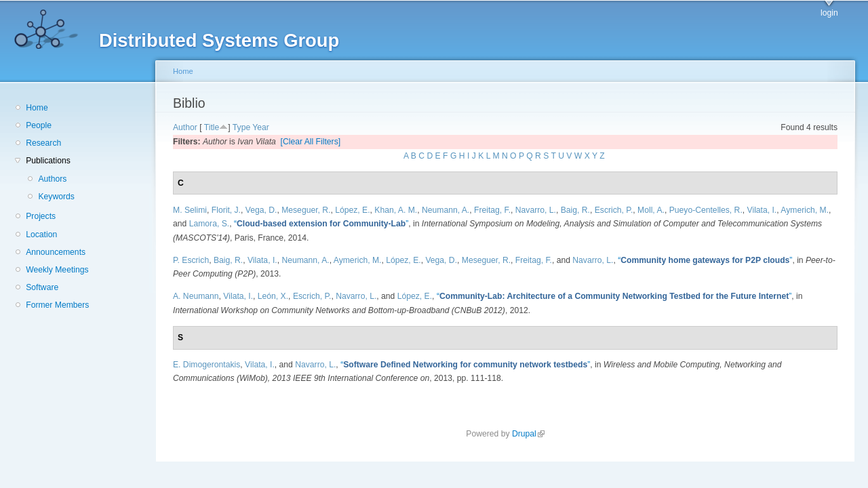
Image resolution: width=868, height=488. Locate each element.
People (39, 125)
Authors (52, 179)
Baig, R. (575, 210)
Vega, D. (261, 210)
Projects (41, 216)
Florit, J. (226, 210)
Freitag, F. (492, 210)
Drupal (528, 434)
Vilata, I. (762, 210)
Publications (48, 161)
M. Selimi (190, 210)
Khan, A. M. (396, 210)
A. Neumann (196, 296)
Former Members (57, 305)
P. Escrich (191, 260)
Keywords (56, 197)
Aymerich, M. (805, 210)
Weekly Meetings (57, 270)
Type (241, 127)
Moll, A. (651, 210)
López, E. (352, 210)
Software (42, 287)
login (829, 13)
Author (185, 127)
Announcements (56, 252)
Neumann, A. (446, 210)
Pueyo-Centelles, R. (706, 210)
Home (37, 108)
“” (321, 224)
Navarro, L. (536, 210)
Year (261, 127)
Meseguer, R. (306, 210)
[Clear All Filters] (311, 142)
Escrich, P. (614, 210)
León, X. (273, 296)
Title (212, 127)
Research (43, 143)
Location (41, 235)
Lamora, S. (209, 224)
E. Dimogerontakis (206, 365)
